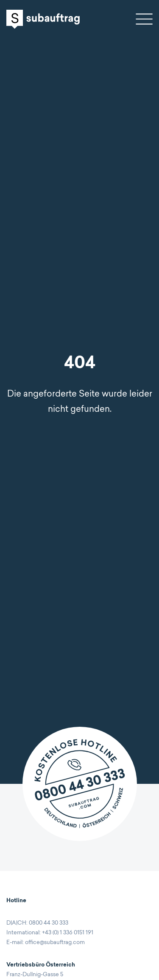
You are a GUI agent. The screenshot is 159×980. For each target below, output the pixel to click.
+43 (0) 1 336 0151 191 (68, 933)
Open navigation (144, 19)
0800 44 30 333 (49, 923)
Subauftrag (43, 19)
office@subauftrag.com (55, 943)
